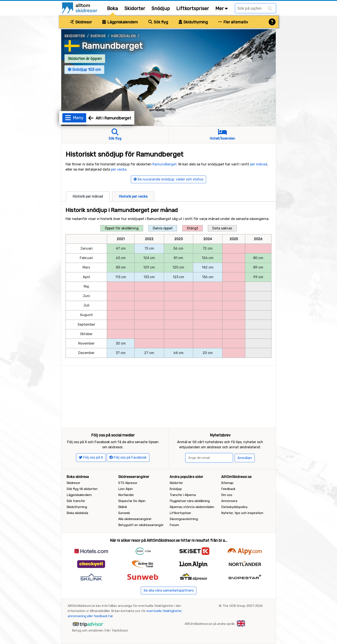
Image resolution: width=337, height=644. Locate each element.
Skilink (123, 507)
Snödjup (161, 8)
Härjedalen (123, 36)
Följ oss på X (91, 457)
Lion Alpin (126, 489)
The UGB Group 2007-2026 (243, 606)
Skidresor (81, 22)
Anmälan (245, 458)
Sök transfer (76, 501)
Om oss (227, 495)
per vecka (119, 169)
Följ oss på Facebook (128, 457)
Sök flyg (158, 22)
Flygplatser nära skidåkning (190, 501)
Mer (222, 8)
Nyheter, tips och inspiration (242, 513)
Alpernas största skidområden (192, 507)
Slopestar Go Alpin (132, 501)
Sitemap (227, 483)
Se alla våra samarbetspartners (169, 590)
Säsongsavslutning (184, 519)
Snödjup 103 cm (84, 70)
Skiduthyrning (193, 22)
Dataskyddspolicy (234, 507)
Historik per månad (88, 196)
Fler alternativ (233, 22)
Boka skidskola (77, 513)
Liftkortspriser (193, 8)
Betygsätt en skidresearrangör (141, 525)
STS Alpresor (128, 483)
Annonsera (229, 501)
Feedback (228, 489)
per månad (259, 164)
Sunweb (124, 513)
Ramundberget (112, 46)
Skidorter (135, 8)
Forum (174, 525)
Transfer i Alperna (183, 495)
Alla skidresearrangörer (135, 519)
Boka (113, 8)
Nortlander (126, 495)
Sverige (98, 36)
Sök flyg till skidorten (82, 489)
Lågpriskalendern (120, 22)
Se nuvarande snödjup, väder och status (168, 179)
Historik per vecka (133, 196)
